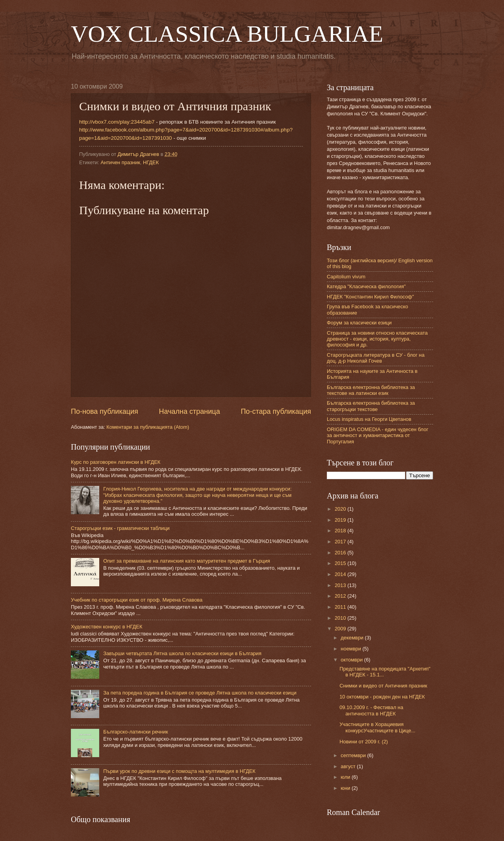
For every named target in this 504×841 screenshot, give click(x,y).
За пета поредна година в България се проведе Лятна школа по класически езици (200, 693)
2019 (341, 520)
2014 (341, 574)
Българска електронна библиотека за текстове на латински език (371, 390)
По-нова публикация (105, 411)
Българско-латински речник (135, 732)
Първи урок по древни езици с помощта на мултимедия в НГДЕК (179, 771)
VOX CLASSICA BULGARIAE (227, 34)
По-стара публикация (276, 411)
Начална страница (190, 411)
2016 (341, 553)
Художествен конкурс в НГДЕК (107, 627)
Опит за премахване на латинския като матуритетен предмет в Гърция (187, 561)
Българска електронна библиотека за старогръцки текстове (371, 406)
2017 (341, 542)
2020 (341, 509)
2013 (341, 585)
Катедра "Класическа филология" (366, 286)
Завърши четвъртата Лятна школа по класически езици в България (182, 653)
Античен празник (120, 162)
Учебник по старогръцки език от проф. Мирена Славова (137, 600)
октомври (352, 660)
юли (346, 777)
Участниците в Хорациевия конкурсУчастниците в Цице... (377, 727)
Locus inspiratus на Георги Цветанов (369, 419)
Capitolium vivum (346, 277)
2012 (341, 596)
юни (346, 788)
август (349, 766)
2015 (341, 563)
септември (354, 755)
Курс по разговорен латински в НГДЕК (116, 462)
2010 (341, 618)
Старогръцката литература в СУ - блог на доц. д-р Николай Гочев (376, 358)
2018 (341, 531)
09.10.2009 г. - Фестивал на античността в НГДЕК (371, 710)
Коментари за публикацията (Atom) (148, 427)
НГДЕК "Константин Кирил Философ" (370, 297)
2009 (341, 629)
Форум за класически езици (359, 323)
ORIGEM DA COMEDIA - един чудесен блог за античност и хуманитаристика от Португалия (378, 435)
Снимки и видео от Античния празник (383, 686)
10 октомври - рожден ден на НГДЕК (382, 697)
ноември (351, 649)
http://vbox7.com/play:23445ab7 (117, 122)
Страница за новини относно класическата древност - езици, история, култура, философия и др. (377, 339)
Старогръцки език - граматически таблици (120, 528)
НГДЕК (151, 162)
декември (353, 638)
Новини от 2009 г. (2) (364, 742)
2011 (341, 607)
